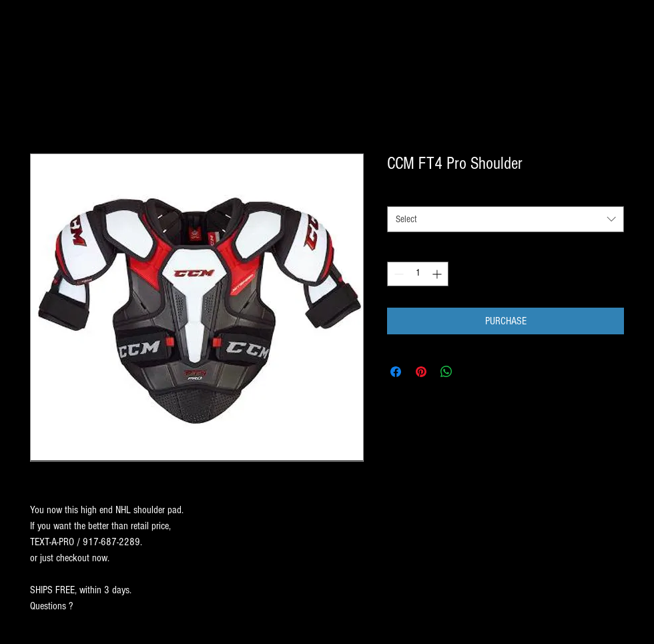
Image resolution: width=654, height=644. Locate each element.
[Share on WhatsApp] (446, 372)
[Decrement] (397, 274)
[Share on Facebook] (396, 372)
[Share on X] (472, 372)
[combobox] (506, 219)
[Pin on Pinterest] (421, 372)
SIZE (398, 194)
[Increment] (438, 274)
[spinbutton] (418, 274)
